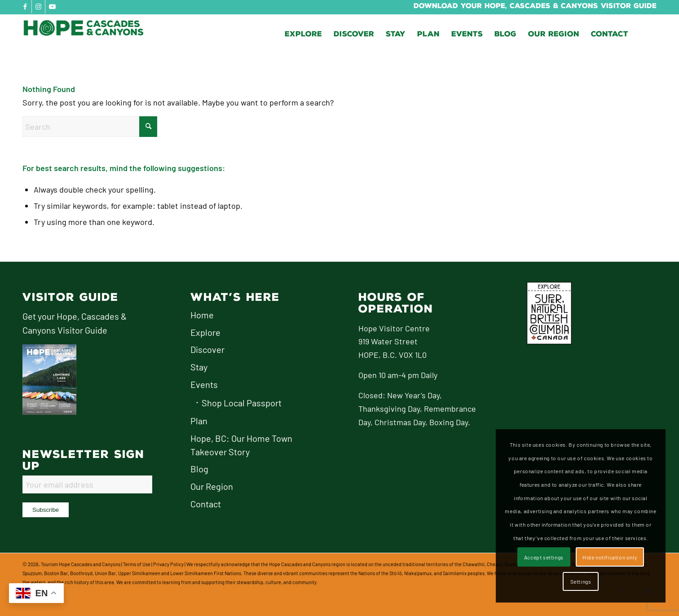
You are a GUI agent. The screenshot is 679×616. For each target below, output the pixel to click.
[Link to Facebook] (25, 7)
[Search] (90, 127)
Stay (199, 367)
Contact (206, 504)
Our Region (212, 486)
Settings (581, 581)
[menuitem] (303, 34)
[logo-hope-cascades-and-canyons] (90, 34)
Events (204, 384)
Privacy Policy (168, 564)
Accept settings (544, 557)
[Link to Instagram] (38, 7)
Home (202, 315)
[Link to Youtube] (52, 7)
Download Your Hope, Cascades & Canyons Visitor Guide (535, 6)
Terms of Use (137, 564)
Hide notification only (610, 557)
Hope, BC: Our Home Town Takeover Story (241, 445)
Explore (205, 332)
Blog (199, 469)
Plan (199, 421)
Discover (207, 349)
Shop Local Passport (242, 403)
